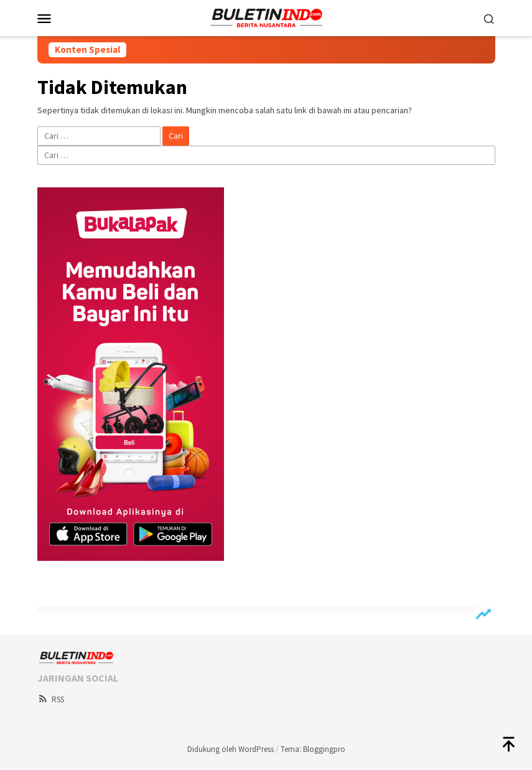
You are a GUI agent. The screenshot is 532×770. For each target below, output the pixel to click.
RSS (51, 699)
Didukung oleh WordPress (231, 749)
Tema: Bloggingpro (313, 749)
